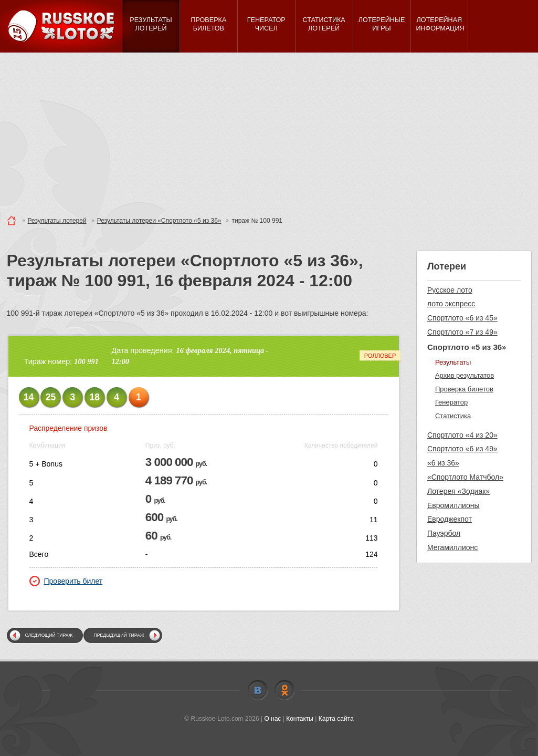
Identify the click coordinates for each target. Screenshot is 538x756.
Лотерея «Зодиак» (458, 491)
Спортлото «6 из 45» (462, 318)
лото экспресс (451, 304)
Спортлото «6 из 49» (462, 449)
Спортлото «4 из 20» (462, 435)
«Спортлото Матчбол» (465, 477)
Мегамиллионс (452, 547)
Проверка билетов (464, 389)
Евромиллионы (453, 505)
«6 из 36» (443, 463)
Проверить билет (66, 581)
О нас (272, 719)
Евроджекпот (450, 519)
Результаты (453, 362)
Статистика (453, 416)
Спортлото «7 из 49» (462, 332)
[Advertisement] (269, 131)
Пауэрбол (444, 533)
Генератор (451, 402)
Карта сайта (336, 719)
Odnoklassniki (284, 690)
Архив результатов (465, 375)
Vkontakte (258, 690)
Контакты (300, 719)
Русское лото (450, 290)
